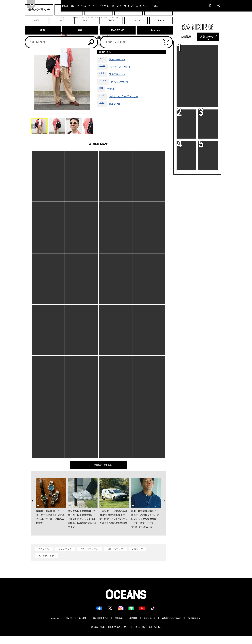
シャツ (103, 61)
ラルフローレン (120, 61)
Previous (31, 494)
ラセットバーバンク (124, 68)
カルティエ (117, 105)
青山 (110, 44)
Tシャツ (104, 68)
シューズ (104, 83)
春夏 (148, 44)
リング (103, 105)
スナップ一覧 (59, 18)
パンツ (103, 76)
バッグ (103, 98)
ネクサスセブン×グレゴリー (127, 98)
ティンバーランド (124, 83)
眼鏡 (102, 91)
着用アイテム (107, 53)
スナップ (45, 18)
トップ (34, 18)
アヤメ (112, 91)
